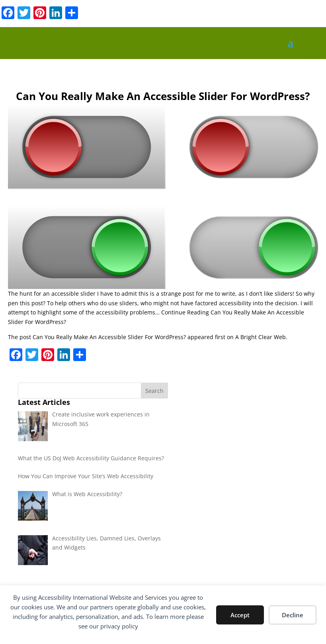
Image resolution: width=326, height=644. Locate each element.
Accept (240, 615)
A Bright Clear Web (261, 337)
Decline (293, 615)
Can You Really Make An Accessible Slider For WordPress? (109, 337)
